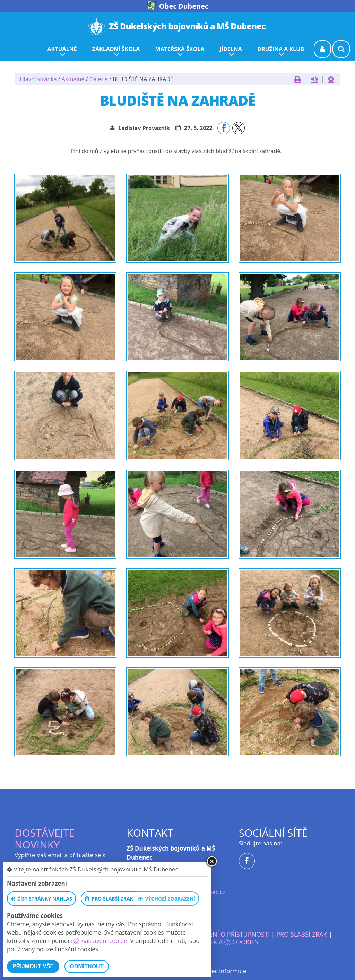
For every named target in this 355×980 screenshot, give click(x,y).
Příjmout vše (33, 966)
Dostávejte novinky (45, 839)
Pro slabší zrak (302, 934)
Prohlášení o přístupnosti (226, 934)
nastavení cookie (100, 941)
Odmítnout (87, 966)
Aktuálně (73, 79)
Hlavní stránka (38, 79)
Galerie (99, 79)
